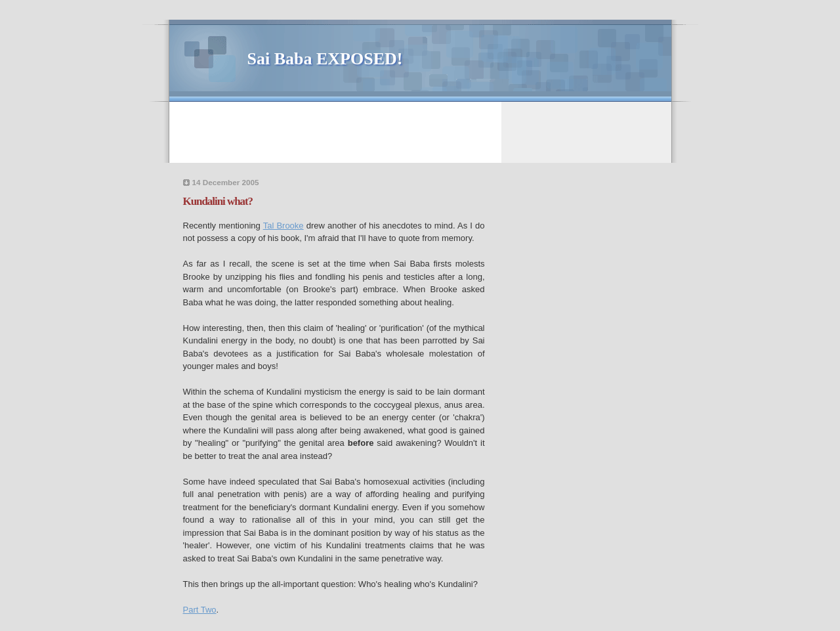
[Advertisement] (422, 131)
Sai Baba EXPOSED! (325, 59)
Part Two (200, 610)
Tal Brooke (283, 226)
